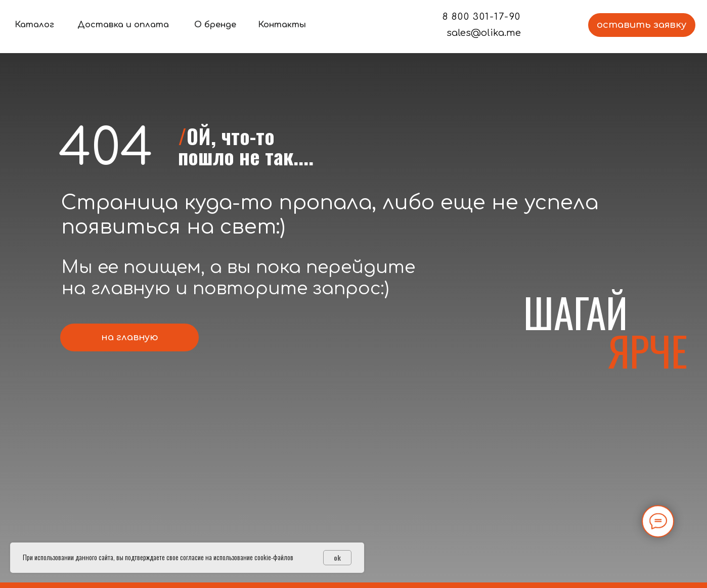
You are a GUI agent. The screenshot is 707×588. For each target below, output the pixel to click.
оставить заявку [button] (642, 25)
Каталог (34, 25)
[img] (354, 25)
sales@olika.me (484, 33)
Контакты (282, 25)
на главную (130, 337)
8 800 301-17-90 (482, 17)
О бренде (215, 25)
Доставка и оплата (123, 25)
